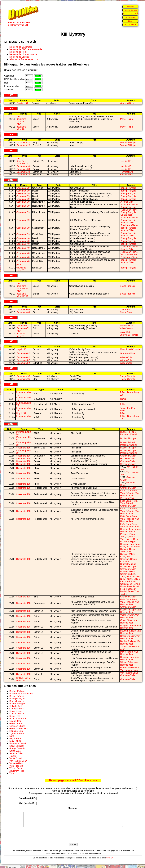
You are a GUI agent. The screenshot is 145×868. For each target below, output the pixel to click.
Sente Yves (133, 591)
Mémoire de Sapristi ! (20, 57)
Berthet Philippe (128, 143)
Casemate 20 (23, 143)
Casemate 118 (23, 456)
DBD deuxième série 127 (24, 679)
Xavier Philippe (128, 533)
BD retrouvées (130, 17)
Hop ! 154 (21, 413)
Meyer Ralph (126, 119)
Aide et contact (130, 25)
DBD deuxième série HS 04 (22, 161)
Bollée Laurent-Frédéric (130, 580)
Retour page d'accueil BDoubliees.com (73, 780)
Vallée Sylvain (126, 326)
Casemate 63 (23, 310)
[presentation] (73, 838)
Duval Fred (15, 716)
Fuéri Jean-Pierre (129, 205)
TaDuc (123, 392)
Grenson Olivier (128, 353)
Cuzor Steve (126, 310)
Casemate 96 (23, 376)
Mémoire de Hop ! (18, 52)
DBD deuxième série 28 (21, 119)
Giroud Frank (16, 724)
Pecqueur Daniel (128, 434)
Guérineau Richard (129, 335)
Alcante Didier (127, 202)
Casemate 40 (23, 238)
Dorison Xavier (127, 571)
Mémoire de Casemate (21, 47)
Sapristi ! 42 (22, 103)
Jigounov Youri (17, 733)
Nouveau (130, 7)
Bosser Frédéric (128, 408)
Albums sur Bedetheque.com (24, 59)
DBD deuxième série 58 (21, 268)
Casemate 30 (23, 166)
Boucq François (128, 188)
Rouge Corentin (128, 376)
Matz (123, 349)
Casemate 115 (23, 448)
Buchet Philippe (128, 432)
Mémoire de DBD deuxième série (26, 49)
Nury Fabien (126, 579)
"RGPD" (110, 861)
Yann (123, 576)
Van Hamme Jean (129, 254)
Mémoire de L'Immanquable (23, 54)
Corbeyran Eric (128, 574)
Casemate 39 (23, 188)
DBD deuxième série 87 (21, 334)
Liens (130, 21)
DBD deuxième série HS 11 (22, 286)
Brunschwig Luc (128, 564)
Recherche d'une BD (130, 14)
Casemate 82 (23, 353)
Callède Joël (126, 584)
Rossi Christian (134, 349)
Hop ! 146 (21, 349)
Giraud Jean (127, 215)
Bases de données (130, 10)
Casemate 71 (23, 326)
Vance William (127, 103)
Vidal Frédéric (127, 493)
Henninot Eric (126, 161)
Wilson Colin (126, 357)
